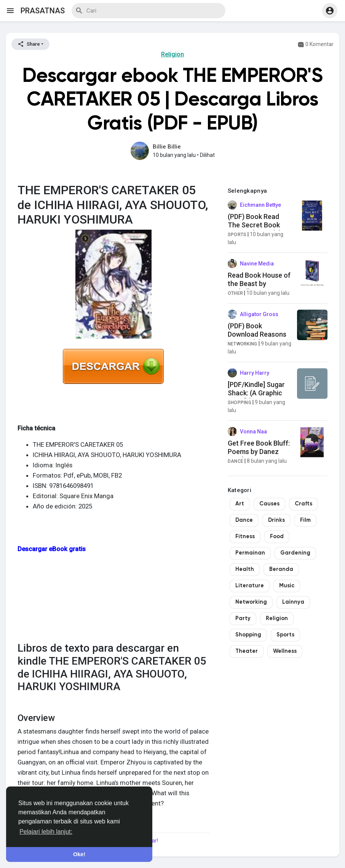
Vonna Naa (253, 432)
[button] (330, 11)
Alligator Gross (259, 314)
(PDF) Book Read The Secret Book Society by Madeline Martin (259, 229)
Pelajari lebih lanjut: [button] (46, 832)
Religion (172, 54)
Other (236, 293)
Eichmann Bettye (260, 205)
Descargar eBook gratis (52, 549)
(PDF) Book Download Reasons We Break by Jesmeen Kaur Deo (257, 338)
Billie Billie (167, 147)
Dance (236, 461)
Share (29, 44)
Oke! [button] (79, 854)
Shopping (240, 403)
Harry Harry (255, 373)
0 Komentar (315, 45)
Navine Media (257, 264)
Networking (243, 344)
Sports (237, 235)
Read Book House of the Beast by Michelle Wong (259, 283)
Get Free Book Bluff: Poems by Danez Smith (259, 451)
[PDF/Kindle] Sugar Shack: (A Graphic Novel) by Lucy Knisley (256, 397)
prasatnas (43, 11)
